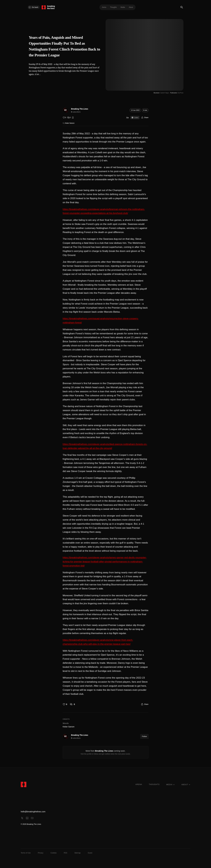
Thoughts (113, 7)
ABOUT (186, 785)
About (131, 7)
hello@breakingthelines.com (33, 812)
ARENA (139, 784)
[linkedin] (27, 818)
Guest (90, 853)
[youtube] (32, 818)
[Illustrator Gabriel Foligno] (161, 93)
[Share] (145, 118)
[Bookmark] (73, 118)
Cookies (54, 853)
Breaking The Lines (80, 109)
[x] (22, 818)
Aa (127, 118)
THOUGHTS (154, 784)
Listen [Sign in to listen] (135, 118)
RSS (65, 853)
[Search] (182, 7)
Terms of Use (26, 853)
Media (123, 7)
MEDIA (171, 785)
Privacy (41, 853)
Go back (33, 7)
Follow (144, 736)
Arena (104, 7)
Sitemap (77, 853)
